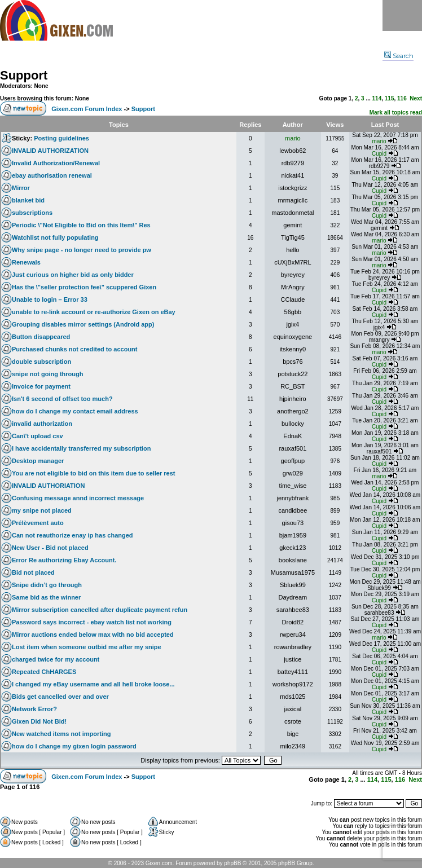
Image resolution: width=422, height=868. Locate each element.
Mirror (21, 188)
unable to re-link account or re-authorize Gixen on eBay (94, 312)
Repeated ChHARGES (44, 672)
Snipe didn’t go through (47, 585)
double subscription (41, 362)
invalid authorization (42, 424)
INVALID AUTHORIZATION (50, 151)
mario (293, 138)
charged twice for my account (56, 659)
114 (377, 98)
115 (390, 98)
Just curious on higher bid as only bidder (73, 275)
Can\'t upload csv (38, 436)
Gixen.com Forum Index (87, 109)
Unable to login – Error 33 (50, 299)
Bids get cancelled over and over (60, 697)
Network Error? (34, 709)
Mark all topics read (396, 113)
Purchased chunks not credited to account (75, 349)
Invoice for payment (41, 386)
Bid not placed (33, 572)
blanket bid (28, 200)
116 (402, 98)
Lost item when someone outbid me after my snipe (87, 647)
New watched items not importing (61, 734)
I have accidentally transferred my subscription (81, 448)
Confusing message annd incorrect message (78, 498)
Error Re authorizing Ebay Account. (64, 560)
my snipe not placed (42, 510)
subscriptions (32, 213)
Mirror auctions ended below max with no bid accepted (93, 635)
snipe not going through (47, 374)
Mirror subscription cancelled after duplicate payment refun (100, 610)
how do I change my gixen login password (74, 746)
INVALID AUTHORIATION (48, 486)
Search (399, 56)
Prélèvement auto (38, 523)
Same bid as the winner (46, 597)
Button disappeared (41, 337)
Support (24, 75)
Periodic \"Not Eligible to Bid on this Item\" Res (81, 225)
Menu (402, 16)
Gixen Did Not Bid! (39, 721)
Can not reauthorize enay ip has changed (72, 535)
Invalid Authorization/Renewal (56, 163)
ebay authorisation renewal (52, 175)
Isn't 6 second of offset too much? (62, 399)
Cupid (379, 154)
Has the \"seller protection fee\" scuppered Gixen (84, 287)
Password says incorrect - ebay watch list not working (92, 622)
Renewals (26, 262)
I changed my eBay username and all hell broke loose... (93, 684)
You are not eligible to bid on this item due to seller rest (94, 473)
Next (416, 98)
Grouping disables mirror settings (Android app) (83, 324)
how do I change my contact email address (75, 411)
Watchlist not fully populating (55, 237)
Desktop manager (38, 461)
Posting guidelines (61, 138)
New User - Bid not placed (50, 548)
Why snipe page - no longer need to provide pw (82, 250)
